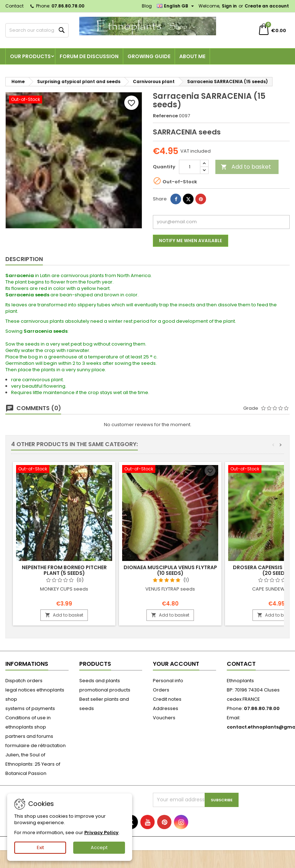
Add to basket (246, 167)
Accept (99, 847)
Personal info (168, 681)
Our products (30, 56)
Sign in (229, 6)
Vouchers (164, 718)
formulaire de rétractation (36, 746)
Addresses (166, 708)
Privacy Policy (101, 833)
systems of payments (30, 708)
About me (192, 56)
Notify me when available (191, 241)
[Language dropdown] (176, 6)
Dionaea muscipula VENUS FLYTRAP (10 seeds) (170, 570)
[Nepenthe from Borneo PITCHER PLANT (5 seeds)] (64, 470)
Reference (165, 116)
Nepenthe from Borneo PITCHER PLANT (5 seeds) (64, 570)
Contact (14, 6)
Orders (161, 690)
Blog (147, 6)
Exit (40, 847)
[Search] (37, 30)
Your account (176, 664)
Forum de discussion (89, 56)
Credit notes (167, 699)
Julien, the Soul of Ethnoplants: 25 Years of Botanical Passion (33, 764)
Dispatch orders (24, 681)
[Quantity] (190, 167)
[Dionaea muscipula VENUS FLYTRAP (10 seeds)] (170, 470)
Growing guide (149, 56)
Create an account (267, 6)
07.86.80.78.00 (68, 6)
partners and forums (29, 736)
